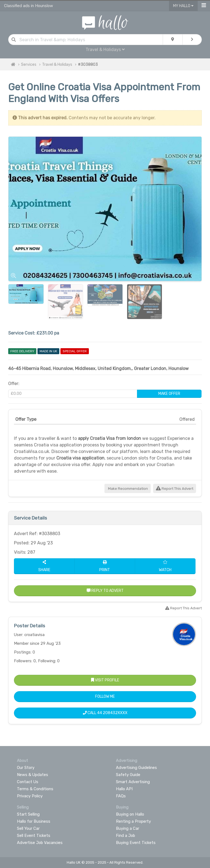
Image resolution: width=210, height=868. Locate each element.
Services (29, 65)
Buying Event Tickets (136, 843)
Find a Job (126, 836)
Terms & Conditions (35, 789)
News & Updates (33, 775)
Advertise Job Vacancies (40, 843)
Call (105, 713)
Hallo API (124, 789)
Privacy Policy (30, 796)
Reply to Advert (105, 591)
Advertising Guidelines (136, 768)
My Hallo (183, 6)
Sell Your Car (28, 828)
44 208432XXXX (112, 713)
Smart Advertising (133, 782)
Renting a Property (133, 821)
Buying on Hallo (130, 814)
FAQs (121, 796)
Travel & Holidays (105, 50)
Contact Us (28, 782)
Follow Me (105, 697)
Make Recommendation (128, 489)
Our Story (26, 768)
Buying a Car (128, 828)
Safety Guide (128, 775)
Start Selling (28, 814)
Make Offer (169, 394)
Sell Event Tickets (34, 836)
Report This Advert (175, 489)
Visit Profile (105, 680)
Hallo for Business (34, 821)
